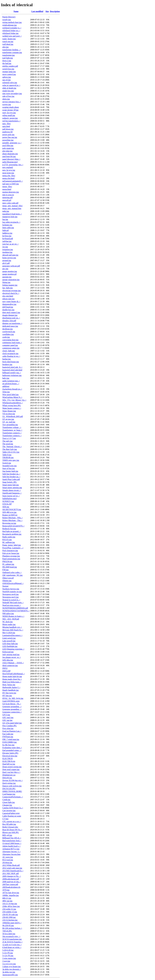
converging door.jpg (10, 340)
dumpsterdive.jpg (9, 304)
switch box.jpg (8, 69)
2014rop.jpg (7, 863)
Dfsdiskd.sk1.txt (9, 775)
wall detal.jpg (8, 44)
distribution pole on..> (11, 318)
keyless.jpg (7, 236)
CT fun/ (5, 819)
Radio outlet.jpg (9, 537)
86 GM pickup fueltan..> (12, 928)
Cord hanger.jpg (9, 794)
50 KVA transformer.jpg (12, 939)
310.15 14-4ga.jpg (10, 904)
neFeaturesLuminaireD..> (13, 181)
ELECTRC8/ (8, 759)
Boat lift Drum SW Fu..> (12, 830)
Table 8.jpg (7, 455)
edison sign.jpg (8, 299)
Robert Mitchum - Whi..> (13, 518)
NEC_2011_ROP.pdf (11, 619)
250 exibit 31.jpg (9, 909)
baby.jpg (6, 378)
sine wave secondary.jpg (12, 93)
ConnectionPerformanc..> (13, 797)
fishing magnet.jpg (10, 285)
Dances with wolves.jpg (12, 786)
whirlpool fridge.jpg (10, 33)
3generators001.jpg (10, 975)
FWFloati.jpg (8, 737)
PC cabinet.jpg (8, 564)
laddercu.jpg (7, 233)
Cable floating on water (12, 816)
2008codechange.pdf (11, 879)
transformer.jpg (8, 55)
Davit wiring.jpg (9, 783)
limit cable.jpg (8, 228)
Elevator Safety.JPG (10, 753)
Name (16, 11)
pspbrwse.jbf (7, 132)
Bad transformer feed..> (12, 841)
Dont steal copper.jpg (11, 769)
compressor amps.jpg (11, 348)
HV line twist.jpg (9, 693)
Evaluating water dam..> (12, 748)
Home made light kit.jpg (12, 676)
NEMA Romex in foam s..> (13, 616)
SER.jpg (6, 507)
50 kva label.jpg (9, 934)
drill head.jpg (8, 307)
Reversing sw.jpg (9, 523)
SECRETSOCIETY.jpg (12, 509)
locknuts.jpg (7, 225)
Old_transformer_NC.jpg (12, 575)
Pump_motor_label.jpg (12, 545)
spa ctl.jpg (6, 80)
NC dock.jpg (7, 622)
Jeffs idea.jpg (8, 660)
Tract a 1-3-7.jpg (9, 438)
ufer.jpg (5, 47)
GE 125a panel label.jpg (12, 723)
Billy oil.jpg (7, 835)
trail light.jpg (8, 58)
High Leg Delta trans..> (12, 682)
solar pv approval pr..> (11, 85)
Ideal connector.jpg (10, 665)
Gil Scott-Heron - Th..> (12, 704)
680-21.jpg (7, 898)
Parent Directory (9, 17)
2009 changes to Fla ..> (12, 876)
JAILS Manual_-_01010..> (13, 663)
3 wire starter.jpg (9, 958)
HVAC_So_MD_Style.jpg (13, 698)
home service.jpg (9, 258)
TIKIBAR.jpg (8, 457)
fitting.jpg (6, 282)
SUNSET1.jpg (8, 501)
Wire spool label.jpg (10, 395)
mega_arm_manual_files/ (13, 206)
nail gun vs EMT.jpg (11, 184)
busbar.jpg (6, 359)
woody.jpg (7, 20)
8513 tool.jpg (8, 860)
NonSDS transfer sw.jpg (12, 592)
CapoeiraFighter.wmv (11, 813)
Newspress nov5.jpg (10, 597)
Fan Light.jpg (8, 734)
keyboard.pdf (8, 239)
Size (47, 11)
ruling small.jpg (9, 115)
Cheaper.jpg (7, 805)
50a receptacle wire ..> (11, 936)
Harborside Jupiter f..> (11, 687)
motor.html (7, 189)
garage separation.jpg (11, 280)
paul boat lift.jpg (9, 156)
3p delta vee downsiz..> (12, 969)
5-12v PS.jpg (8, 953)
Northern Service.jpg (11, 589)
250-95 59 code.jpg (10, 915)
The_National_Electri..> (12, 447)
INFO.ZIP (6, 671)
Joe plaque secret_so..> (12, 657)
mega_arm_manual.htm (12, 208)
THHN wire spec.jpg (11, 460)
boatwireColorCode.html (12, 370)
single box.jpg (8, 91)
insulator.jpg (7, 252)
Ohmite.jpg (7, 581)
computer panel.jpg (10, 345)
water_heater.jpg (9, 39)
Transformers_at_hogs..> (12, 430)
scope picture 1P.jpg (10, 110)
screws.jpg (7, 104)
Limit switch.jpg (9, 638)
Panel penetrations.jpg (11, 559)
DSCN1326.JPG (9, 789)
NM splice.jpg (8, 613)
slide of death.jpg (9, 88)
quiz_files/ (7, 124)
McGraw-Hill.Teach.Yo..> (13, 630)
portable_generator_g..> (12, 143)
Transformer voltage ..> (12, 427)
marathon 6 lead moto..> (12, 214)
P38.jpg (5, 570)
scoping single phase (11, 107)
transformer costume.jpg (12, 52)
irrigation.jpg (8, 249)
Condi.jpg (6, 800)
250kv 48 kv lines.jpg (11, 906)
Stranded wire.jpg (9, 466)
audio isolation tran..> (11, 381)
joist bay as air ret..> (11, 244)
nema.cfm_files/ (9, 176)
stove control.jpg (9, 74)
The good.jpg (8, 444)
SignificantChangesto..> (12, 493)
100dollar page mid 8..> (12, 923)
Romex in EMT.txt (10, 515)
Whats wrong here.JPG (12, 405)
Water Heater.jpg (9, 411)
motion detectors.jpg (11, 192)
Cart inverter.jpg (9, 811)
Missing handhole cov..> (12, 627)
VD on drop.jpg (9, 414)
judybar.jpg (7, 241)
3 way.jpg (6, 961)
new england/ (8, 167)
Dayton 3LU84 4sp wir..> (13, 780)
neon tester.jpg (8, 173)
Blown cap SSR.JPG (11, 832)
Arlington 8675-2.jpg (11, 849)
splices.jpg (7, 77)
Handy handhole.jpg (10, 690)
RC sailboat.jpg (9, 542)
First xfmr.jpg (8, 728)
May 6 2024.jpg (9, 633)
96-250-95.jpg (8, 925)
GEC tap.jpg (7, 720)
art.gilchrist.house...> (11, 384)
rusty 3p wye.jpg (9, 113)
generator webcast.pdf (11, 266)
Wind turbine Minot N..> (12, 397)
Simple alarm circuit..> (12, 490)
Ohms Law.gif (8, 578)
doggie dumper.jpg (10, 315)
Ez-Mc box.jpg (8, 745)
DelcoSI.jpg (7, 778)
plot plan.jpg (7, 151)
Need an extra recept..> (12, 605)
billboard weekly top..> (12, 373)
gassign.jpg (7, 277)
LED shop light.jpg (10, 644)
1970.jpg (6, 890)
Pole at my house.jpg (11, 553)
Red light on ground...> (12, 531)
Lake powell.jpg (9, 641)
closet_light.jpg (9, 351)
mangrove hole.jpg (10, 217)
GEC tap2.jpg (8, 717)
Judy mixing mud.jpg (11, 655)
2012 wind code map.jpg (12, 868)
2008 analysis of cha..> (12, 882)
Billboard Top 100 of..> (12, 838)
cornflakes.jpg (8, 334)
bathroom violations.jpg (12, 375)
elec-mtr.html (8, 296)
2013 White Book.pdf (11, 865)
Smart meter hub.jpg (11, 485)
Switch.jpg (7, 463)
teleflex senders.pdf (10, 66)
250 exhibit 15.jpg (10, 912)
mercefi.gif (7, 200)
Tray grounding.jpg (10, 425)
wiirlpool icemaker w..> (12, 28)
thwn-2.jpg (7, 61)
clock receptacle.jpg (10, 353)
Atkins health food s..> (11, 846)
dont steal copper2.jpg (11, 312)
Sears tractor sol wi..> (11, 496)
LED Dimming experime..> (13, 649)
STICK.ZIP (7, 504)
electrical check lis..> (11, 293)
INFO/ (5, 668)
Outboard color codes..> (12, 572)
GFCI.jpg (6, 715)
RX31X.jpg (7, 540)
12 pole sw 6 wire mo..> (12, 945)
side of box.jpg (8, 96)
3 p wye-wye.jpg (9, 964)
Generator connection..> (12, 712)
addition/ (6, 386)
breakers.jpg (7, 364)
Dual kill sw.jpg (9, 764)
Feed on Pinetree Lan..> (12, 731)
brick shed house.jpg (11, 362)
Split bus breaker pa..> (11, 474)
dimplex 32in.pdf (9, 321)
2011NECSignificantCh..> (13, 871)
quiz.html (6, 126)
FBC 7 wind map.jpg (11, 739)
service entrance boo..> (12, 102)
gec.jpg (5, 269)
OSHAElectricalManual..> (13, 583)
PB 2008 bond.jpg (10, 567)
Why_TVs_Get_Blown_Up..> (14, 400)
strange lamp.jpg (9, 72)
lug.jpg (5, 219)
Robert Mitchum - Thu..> (12, 520)
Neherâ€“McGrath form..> (13, 603)
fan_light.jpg (7, 288)
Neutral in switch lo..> (11, 600)
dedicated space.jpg (10, 326)
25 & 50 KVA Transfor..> (13, 942)
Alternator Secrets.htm (11, 854)
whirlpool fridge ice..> (11, 31)
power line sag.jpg (10, 137)
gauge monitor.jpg (10, 271)
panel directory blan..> (11, 159)
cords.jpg (6, 337)
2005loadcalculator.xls (11, 887)
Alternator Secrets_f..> (11, 852)
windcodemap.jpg (9, 25)
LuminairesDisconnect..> (12, 635)
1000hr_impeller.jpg (10, 895)
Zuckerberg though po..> (12, 389)
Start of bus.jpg (8, 468)
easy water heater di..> (11, 301)
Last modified (37, 11)
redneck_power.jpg (10, 118)
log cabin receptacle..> (11, 222)
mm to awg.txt (8, 195)
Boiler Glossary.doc (10, 827)
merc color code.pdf (10, 203)
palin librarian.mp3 (10, 162)
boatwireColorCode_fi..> (12, 367)
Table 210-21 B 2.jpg (11, 452)
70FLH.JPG (7, 931)
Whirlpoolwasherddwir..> (13, 403)
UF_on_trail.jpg (9, 422)
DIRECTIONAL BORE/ (12, 791)
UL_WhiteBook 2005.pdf (13, 416)
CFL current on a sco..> (12, 821)
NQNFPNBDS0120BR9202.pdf (15, 608)
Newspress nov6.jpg (10, 594)
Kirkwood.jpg (8, 652)
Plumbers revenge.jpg (11, 556)
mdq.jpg (6, 211)
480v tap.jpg (7, 901)
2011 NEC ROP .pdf (11, 873)
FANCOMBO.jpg (9, 742)
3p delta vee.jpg (9, 972)
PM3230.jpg (7, 561)
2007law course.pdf (10, 884)
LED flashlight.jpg (10, 646)
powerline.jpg (8, 140)
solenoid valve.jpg (10, 83)
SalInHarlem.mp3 (9, 499)
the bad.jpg (7, 63)
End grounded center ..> (12, 750)
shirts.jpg (6, 99)
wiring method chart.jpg (12, 22)
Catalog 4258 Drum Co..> (13, 808)
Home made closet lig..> (12, 679)
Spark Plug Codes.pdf (11, 479)
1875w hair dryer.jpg (11, 893)
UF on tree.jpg (8, 419)
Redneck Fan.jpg (9, 529)
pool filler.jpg (8, 145)
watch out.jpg (8, 41)
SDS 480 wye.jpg (9, 512)
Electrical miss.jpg (10, 756)
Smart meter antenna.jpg (12, 488)
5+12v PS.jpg (8, 956)
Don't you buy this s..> (11, 772)
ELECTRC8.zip (9, 761)
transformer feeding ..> (12, 50)
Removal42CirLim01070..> (13, 526)
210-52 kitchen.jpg (10, 920)
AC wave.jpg (8, 857)
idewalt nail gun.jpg (10, 255)
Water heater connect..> (12, 408)
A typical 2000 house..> (12, 843)
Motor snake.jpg (9, 624)
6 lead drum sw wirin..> (12, 947)
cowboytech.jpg (9, 332)
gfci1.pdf (6, 263)
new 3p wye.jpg (9, 170)
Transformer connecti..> (12, 433)
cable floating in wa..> (11, 356)
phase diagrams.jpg (10, 154)
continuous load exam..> (12, 343)
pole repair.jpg (8, 148)
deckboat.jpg (7, 329)
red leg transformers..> (11, 121)
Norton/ (5, 586)
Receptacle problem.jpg (12, 534)
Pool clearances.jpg (10, 551)
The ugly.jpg (7, 441)
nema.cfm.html (8, 178)
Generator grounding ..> (12, 707)
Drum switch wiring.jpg (12, 767)
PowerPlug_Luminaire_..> (13, 548)
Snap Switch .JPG (10, 482)
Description (55, 11)
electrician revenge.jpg (11, 291)
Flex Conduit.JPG (10, 726)
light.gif (6, 230)
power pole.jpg (8, 135)
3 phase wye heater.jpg (11, 967)
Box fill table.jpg (9, 824)
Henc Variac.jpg (9, 685)
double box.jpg (8, 310)
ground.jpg (7, 260)
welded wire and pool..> (12, 36)
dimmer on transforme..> (12, 323)
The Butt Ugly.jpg (10, 449)
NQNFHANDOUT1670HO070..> (16, 611)
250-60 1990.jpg (9, 917)
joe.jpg (5, 247)
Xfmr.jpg (6, 392)
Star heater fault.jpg (10, 471)
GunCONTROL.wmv (11, 701)
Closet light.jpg (9, 802)
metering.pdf (7, 197)
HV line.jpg (7, 696)
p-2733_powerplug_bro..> (13, 165)
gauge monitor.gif (9, 274)
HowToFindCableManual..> (14, 674)
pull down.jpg (8, 129)
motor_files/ (7, 187)
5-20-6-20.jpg (8, 950)
